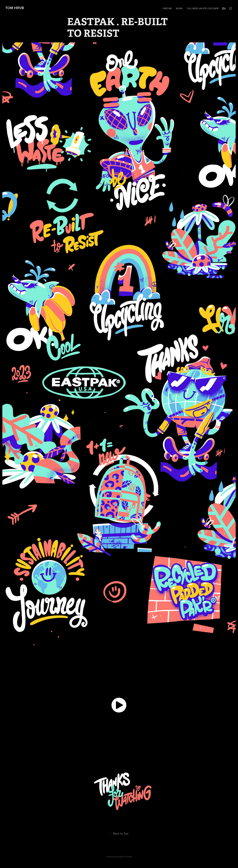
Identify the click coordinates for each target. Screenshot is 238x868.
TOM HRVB (14, 8)
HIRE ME (167, 8)
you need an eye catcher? (203, 8)
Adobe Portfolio (125, 857)
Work (179, 8)
